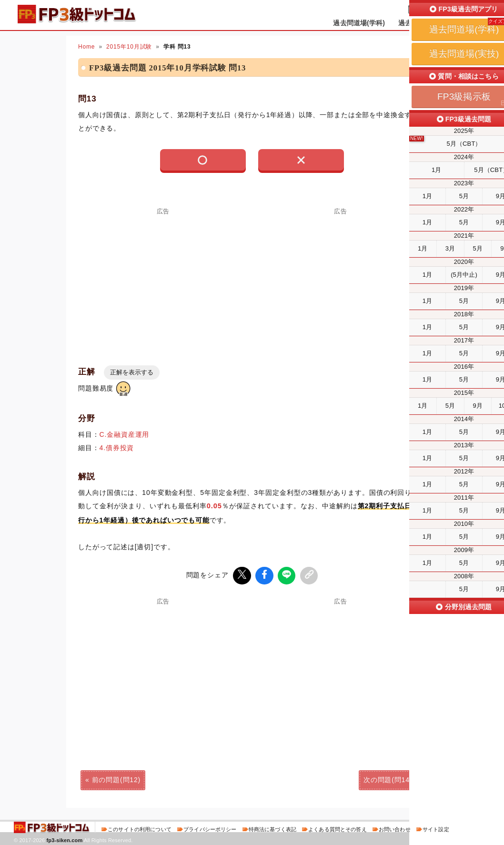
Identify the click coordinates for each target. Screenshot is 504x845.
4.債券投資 (117, 448)
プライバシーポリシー (210, 828)
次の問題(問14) (388, 778)
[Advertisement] (163, 281)
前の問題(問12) (116, 778)
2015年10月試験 (129, 47)
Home (86, 47)
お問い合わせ (395, 828)
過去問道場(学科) (359, 23)
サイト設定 (436, 828)
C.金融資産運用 (125, 434)
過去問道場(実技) (424, 23)
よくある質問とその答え (338, 828)
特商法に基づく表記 (272, 828)
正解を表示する (132, 372)
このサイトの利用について (140, 828)
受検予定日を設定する (453, 10)
